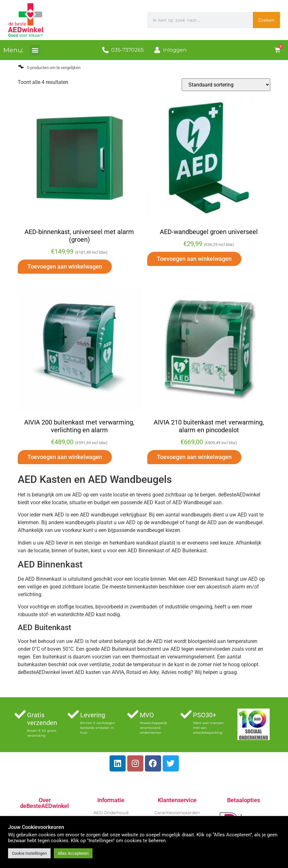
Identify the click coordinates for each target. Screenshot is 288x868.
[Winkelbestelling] (226, 85)
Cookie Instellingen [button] (29, 853)
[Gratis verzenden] (20, 714)
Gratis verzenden (42, 719)
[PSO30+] (186, 714)
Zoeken (266, 20)
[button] (35, 50)
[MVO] (133, 714)
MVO (147, 715)
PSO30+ (205, 715)
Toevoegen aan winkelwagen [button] (65, 266)
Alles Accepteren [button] (73, 853)
